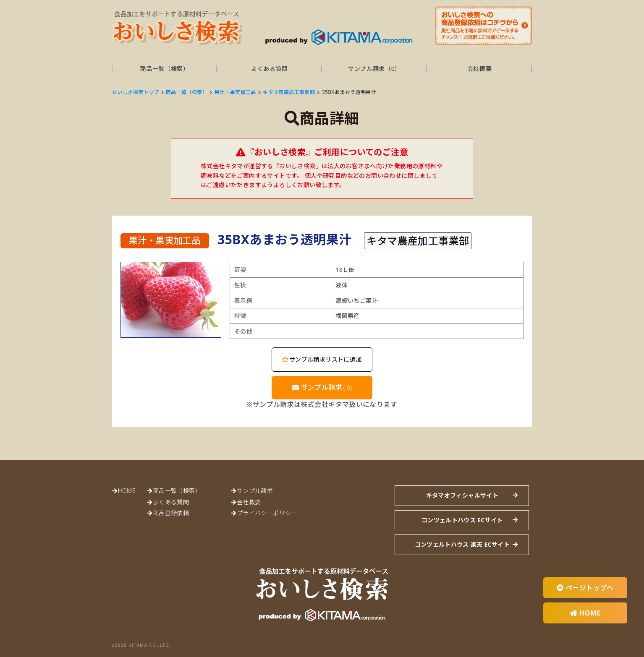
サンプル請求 (322, 387)
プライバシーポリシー (267, 513)
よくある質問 (270, 69)
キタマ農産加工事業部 (289, 92)
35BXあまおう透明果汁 (349, 92)
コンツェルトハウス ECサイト (462, 520)
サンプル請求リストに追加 (322, 359)
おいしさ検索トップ (136, 92)
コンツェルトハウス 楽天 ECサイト (462, 544)
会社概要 (480, 69)
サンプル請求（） (374, 69)
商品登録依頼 (171, 513)
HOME (126, 491)
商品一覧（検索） (165, 69)
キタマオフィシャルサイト (462, 495)
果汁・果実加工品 (235, 92)
